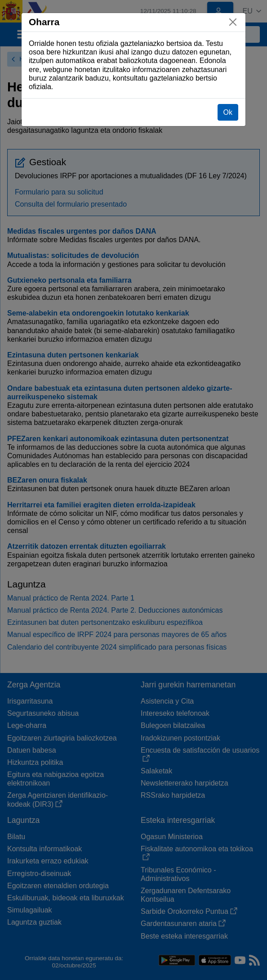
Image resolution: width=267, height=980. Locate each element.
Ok (228, 112)
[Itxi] (233, 22)
